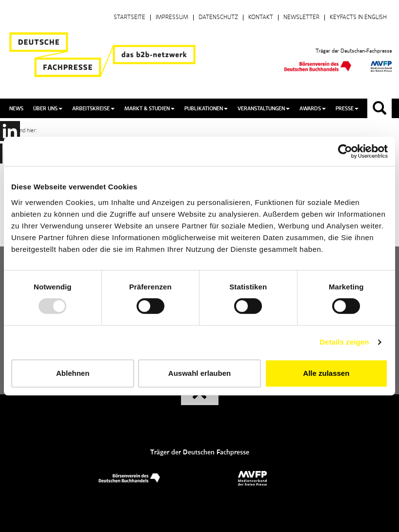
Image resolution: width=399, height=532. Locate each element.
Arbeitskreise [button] (93, 109)
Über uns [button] (48, 109)
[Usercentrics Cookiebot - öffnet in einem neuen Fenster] (345, 151)
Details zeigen (344, 342)
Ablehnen (73, 373)
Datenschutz (218, 18)
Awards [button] (313, 109)
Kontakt (261, 18)
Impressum (172, 18)
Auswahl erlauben (199, 373)
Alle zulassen (326, 373)
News (16, 109)
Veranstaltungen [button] (264, 109)
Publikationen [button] (206, 109)
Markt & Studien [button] (150, 109)
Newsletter (301, 18)
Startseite (130, 18)
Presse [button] (347, 109)
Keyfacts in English (358, 18)
